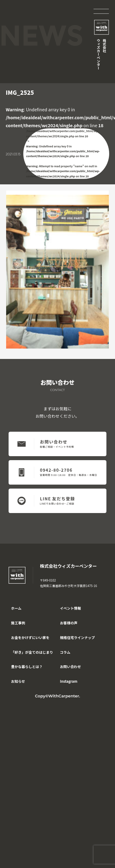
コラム (65, 652)
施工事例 (18, 623)
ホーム (16, 608)
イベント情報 (70, 608)
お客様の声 (69, 623)
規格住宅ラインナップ (77, 637)
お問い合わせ (70, 667)
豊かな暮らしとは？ (27, 667)
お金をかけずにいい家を (30, 637)
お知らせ (18, 681)
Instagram (69, 681)
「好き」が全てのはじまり (32, 652)
